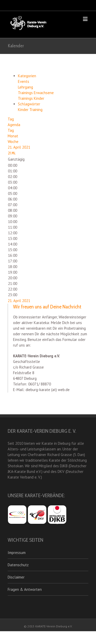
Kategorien (27, 76)
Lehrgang (25, 87)
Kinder (24, 110)
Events (24, 81)
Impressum (17, 553)
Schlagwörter (29, 104)
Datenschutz (18, 565)
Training (36, 110)
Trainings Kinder (31, 98)
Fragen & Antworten (25, 589)
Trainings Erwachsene (36, 93)
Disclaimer (16, 577)
